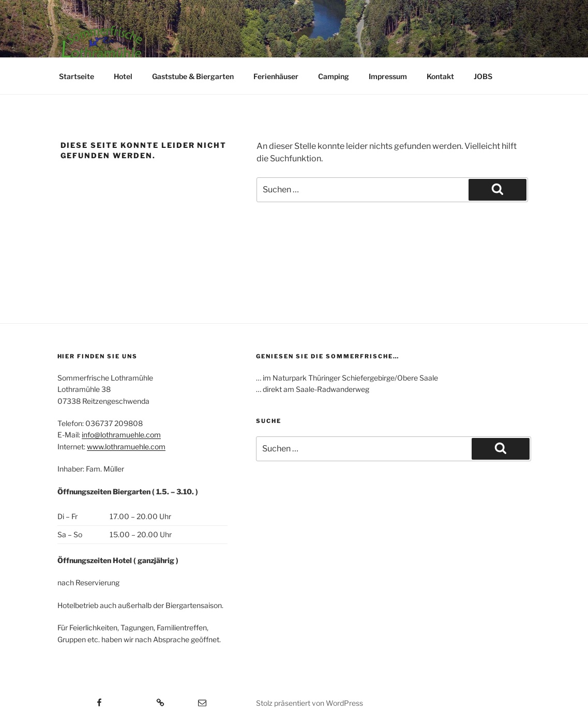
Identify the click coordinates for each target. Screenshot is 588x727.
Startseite (77, 76)
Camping (334, 76)
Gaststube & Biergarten (193, 76)
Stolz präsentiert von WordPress (310, 703)
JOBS (483, 76)
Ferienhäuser (276, 76)
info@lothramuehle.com (121, 435)
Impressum (388, 76)
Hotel (123, 76)
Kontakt (440, 76)
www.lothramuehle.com (126, 446)
